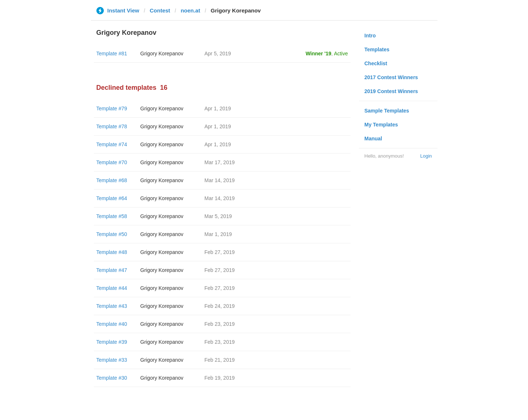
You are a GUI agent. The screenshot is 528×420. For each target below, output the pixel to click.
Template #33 (112, 360)
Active (341, 54)
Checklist (376, 63)
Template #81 (112, 54)
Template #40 (112, 324)
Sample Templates (387, 111)
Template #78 (112, 126)
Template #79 (112, 108)
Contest (160, 10)
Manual (373, 139)
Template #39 (112, 342)
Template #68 (112, 180)
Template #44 (112, 288)
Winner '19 (319, 54)
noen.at (190, 10)
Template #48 (112, 252)
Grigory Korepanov (162, 54)
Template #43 (112, 306)
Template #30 (112, 378)
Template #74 (112, 144)
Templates (377, 49)
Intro (370, 36)
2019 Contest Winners (391, 91)
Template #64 (112, 198)
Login (426, 156)
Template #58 (112, 216)
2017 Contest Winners (391, 77)
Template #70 (112, 162)
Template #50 (112, 234)
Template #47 (112, 270)
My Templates (381, 125)
